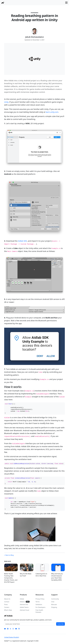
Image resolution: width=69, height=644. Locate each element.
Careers (7, 607)
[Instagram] (13, 629)
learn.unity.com (52, 112)
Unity (6, 102)
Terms (38, 602)
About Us (7, 599)
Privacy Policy (40, 599)
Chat (53, 602)
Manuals (54, 604)
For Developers (40, 607)
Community (55, 599)
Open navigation (67, 3)
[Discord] (16, 629)
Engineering (34, 13)
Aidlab (22, 599)
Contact (7, 602)
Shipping (54, 607)
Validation (39, 604)
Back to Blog (10, 555)
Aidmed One (24, 604)
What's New (8, 610)
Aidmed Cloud (24, 610)
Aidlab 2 (22, 602)
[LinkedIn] (8, 629)
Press (6, 604)
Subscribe (61, 624)
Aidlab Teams (24, 607)
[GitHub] (19, 629)
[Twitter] (10, 629)
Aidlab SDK (22, 241)
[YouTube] (5, 629)
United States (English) (12, 637)
